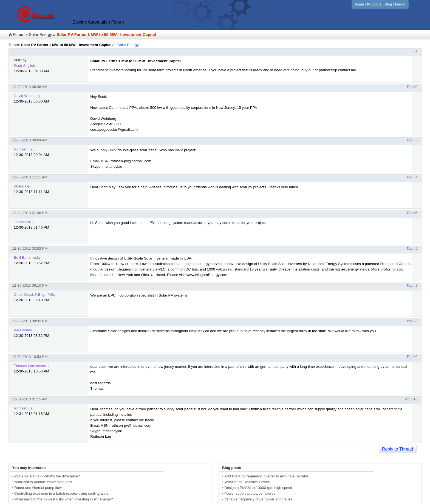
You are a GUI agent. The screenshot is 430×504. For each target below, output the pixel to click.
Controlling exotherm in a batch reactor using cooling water (62, 493)
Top (410, 87)
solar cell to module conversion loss (43, 482)
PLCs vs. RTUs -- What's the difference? (47, 476)
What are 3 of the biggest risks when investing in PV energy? (63, 499)
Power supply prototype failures (250, 493)
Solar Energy (40, 35)
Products (374, 4)
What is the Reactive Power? (248, 482)
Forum (400, 4)
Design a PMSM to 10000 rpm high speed (258, 488)
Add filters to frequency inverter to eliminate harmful (266, 476)
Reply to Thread (398, 449)
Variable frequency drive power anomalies (258, 499)
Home (359, 4)
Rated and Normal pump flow (38, 488)
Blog (388, 4)
